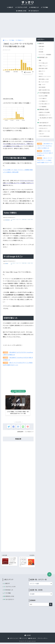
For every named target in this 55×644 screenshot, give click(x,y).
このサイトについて (13, 640)
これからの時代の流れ (44, 137)
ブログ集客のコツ (29, 433)
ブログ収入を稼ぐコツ (44, 104)
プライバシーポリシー (43, 640)
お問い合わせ (32, 640)
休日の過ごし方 (34, 7)
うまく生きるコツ (34, 11)
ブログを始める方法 (44, 93)
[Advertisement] (27, 25)
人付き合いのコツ (43, 129)
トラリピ (41, 49)
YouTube (41, 74)
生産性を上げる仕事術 (44, 113)
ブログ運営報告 (43, 107)
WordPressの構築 (43, 96)
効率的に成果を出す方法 (45, 126)
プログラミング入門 (21, 7)
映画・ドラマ (42, 85)
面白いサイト (42, 71)
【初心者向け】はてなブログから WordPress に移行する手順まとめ (45, 146)
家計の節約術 (42, 87)
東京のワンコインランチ (45, 77)
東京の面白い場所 (43, 69)
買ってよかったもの (44, 82)
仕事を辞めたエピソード (45, 115)
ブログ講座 (44, 7)
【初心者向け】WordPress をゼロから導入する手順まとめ (45, 153)
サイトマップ (23, 640)
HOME (28, 637)
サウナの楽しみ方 (43, 63)
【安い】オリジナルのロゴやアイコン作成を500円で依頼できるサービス (45, 161)
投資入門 (10, 7)
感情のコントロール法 (44, 131)
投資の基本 (42, 47)
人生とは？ (42, 134)
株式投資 (41, 52)
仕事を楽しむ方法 (21, 11)
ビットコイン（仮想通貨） (45, 55)
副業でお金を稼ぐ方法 (44, 90)
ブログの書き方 (43, 99)
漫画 (40, 60)
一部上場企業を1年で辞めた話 (45, 119)
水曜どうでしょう (43, 66)
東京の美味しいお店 (44, 79)
